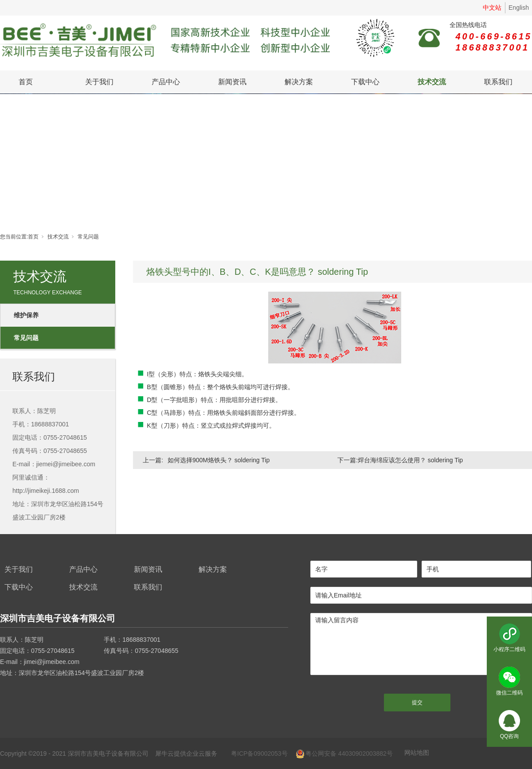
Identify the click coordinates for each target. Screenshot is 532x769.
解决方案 (299, 82)
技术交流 (432, 82)
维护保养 (26, 315)
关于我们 (99, 82)
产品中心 (166, 82)
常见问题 (88, 237)
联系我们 (498, 82)
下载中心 (365, 82)
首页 (26, 82)
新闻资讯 (232, 82)
